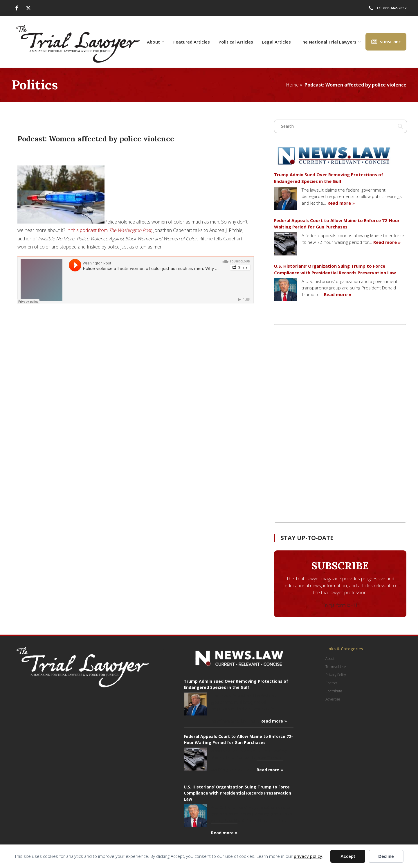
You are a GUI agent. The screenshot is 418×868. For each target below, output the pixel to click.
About (156, 42)
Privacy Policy (336, 675)
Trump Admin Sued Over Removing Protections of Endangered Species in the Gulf (329, 178)
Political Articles (236, 42)
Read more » (341, 203)
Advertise (333, 699)
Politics (35, 85)
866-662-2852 (395, 8)
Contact (331, 683)
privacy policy (308, 856)
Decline (386, 856)
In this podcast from (109, 230)
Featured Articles (192, 42)
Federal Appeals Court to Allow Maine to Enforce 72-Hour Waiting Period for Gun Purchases (337, 224)
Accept (348, 856)
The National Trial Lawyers (330, 42)
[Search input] (338, 126)
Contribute (334, 691)
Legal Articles (276, 42)
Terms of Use (336, 667)
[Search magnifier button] (400, 126)
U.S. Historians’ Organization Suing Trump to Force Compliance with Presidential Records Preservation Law (335, 269)
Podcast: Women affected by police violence (355, 85)
